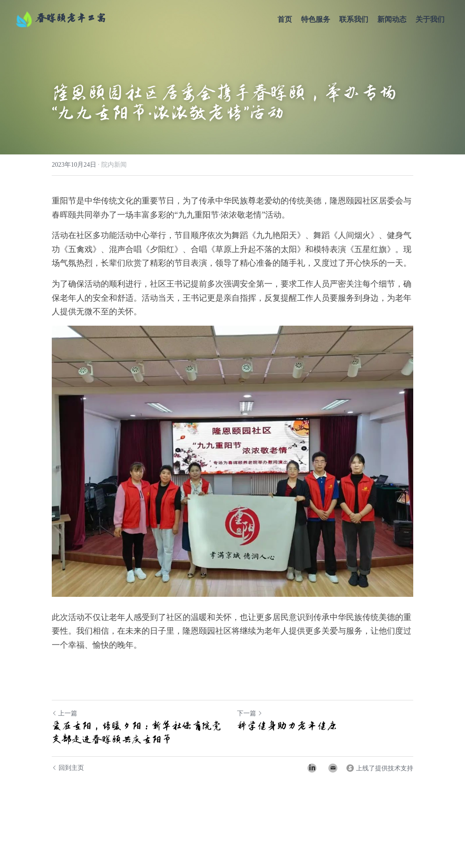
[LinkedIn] (312, 768)
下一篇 (250, 713)
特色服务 (316, 19)
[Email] (333, 768)
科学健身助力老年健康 (287, 726)
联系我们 (354, 19)
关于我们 (430, 19)
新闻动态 (392, 19)
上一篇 (64, 713)
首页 (285, 19)
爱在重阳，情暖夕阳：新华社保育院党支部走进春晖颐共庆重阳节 (137, 733)
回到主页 (68, 768)
